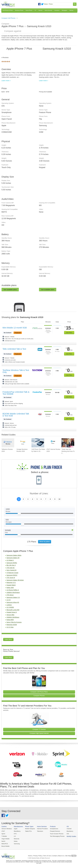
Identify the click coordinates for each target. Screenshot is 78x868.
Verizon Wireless (6, 829)
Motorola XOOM (12, 625)
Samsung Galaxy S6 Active (15, 580)
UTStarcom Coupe (12, 573)
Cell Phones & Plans (8, 10)
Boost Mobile (5, 846)
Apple (15, 829)
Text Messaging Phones (56, 836)
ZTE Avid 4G (11, 568)
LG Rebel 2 (10, 560)
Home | (30, 855)
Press (51, 4)
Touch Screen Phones (55, 833)
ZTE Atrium (10, 595)
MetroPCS (5, 843)
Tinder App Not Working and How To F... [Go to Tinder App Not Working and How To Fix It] (68, 451)
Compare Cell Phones (8, 18)
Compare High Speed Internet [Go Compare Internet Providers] (39, 733)
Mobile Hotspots (29, 829)
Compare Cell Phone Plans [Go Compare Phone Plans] (39, 692)
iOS (66, 833)
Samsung (16, 843)
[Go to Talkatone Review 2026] (8, 443)
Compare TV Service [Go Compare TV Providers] (39, 729)
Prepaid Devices (54, 831)
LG (14, 836)
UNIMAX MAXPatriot (13, 593)
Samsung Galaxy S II (13, 597)
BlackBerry (17, 831)
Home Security (48, 10)
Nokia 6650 (10, 620)
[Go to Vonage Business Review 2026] (23, 443)
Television (39, 831)
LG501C (9, 605)
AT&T (3, 831)
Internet (40, 10)
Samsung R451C (12, 575)
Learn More (8, 639)
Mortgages (64, 10)
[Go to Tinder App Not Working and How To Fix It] (68, 443)
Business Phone (19, 10)
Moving (71, 10)
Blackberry (68, 831)
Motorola (16, 838)
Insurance (57, 10)
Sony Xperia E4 (11, 570)
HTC (15, 833)
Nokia (15, 841)
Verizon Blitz (10, 615)
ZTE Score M (11, 578)
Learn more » (6, 81)
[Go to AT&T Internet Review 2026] (53, 443)
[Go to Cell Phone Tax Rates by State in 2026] (38, 443)
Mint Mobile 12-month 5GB (15, 328)
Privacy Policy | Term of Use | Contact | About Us (49, 855)
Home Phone (29, 10)
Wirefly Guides (70, 836)
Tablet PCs (28, 831)
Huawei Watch (11, 585)
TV (35, 10)
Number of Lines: (39, 494)
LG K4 (9, 600)
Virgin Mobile (5, 838)
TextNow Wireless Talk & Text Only (16, 371)
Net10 (3, 841)
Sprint (3, 833)
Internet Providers (42, 829)
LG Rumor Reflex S (13, 590)
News (46, 4)
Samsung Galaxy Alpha (14, 555)
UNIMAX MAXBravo (13, 617)
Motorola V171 (11, 583)
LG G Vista (10, 627)
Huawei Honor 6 (12, 612)
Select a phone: (40, 472)
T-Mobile (4, 836)
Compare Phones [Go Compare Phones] (39, 696)
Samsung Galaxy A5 (13, 558)
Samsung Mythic (12, 563)
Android (67, 829)
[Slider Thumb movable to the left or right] (19, 514)
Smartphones (53, 829)
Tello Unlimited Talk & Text (14, 349)
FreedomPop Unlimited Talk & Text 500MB (16, 393)
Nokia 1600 (10, 588)
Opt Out (74, 855)
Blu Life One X (11, 565)
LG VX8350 (10, 607)
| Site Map (68, 855)
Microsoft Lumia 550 (13, 610)
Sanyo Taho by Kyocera (14, 622)
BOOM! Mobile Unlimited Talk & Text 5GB (16, 415)
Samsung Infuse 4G (13, 602)
